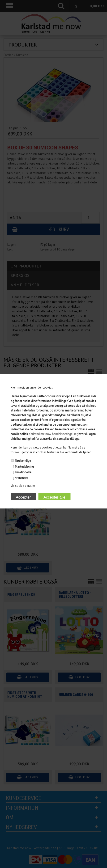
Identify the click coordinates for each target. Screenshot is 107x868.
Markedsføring (24, 467)
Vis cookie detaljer (23, 486)
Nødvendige (23, 461)
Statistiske (22, 478)
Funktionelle (23, 472)
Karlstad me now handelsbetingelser (53, 434)
